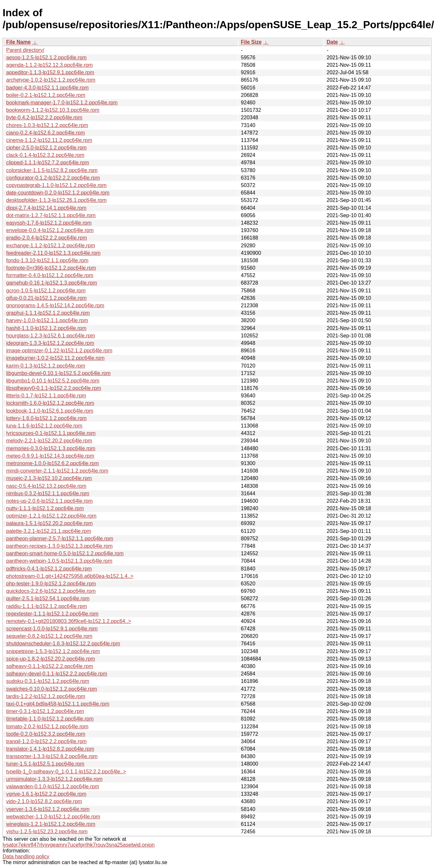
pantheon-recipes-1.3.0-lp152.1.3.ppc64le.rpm (59, 546)
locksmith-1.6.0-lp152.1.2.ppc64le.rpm (50, 403)
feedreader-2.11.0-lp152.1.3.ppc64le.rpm (53, 253)
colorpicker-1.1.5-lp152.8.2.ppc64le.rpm (52, 170)
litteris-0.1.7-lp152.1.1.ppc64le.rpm (46, 396)
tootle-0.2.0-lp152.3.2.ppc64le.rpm (46, 734)
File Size (251, 42)
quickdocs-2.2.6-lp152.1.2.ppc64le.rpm (51, 591)
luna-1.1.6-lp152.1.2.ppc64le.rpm (44, 426)
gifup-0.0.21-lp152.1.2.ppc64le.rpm (46, 298)
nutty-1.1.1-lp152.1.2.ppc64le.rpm (45, 508)
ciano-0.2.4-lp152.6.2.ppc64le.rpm (46, 133)
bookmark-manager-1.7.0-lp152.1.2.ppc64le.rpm (62, 103)
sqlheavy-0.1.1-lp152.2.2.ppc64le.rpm (50, 666)
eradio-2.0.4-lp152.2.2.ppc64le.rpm (47, 238)
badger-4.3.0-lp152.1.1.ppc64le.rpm (47, 88)
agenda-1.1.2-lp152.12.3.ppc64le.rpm (49, 65)
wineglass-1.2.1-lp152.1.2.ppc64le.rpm (51, 824)
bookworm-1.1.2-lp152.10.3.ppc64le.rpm (53, 110)
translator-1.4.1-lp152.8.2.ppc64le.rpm (50, 749)
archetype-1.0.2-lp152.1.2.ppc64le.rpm (51, 80)
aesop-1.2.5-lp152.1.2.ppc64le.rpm (46, 58)
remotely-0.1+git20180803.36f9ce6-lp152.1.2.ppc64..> (69, 621)
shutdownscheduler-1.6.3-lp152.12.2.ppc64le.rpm (63, 644)
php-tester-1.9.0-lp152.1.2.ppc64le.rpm (51, 584)
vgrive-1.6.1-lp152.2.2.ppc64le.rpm (46, 794)
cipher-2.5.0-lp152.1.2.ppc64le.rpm (46, 148)
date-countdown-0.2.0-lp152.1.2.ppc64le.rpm (58, 193)
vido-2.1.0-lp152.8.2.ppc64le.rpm (44, 801)
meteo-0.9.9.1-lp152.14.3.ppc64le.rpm (50, 456)
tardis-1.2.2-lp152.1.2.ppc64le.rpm (46, 696)
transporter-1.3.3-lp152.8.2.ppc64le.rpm (52, 756)
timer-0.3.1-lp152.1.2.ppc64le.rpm (45, 711)
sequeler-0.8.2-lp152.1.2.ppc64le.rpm (49, 636)
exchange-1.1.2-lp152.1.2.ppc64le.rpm (51, 246)
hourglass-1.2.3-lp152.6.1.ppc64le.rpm (51, 336)
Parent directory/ (25, 50)
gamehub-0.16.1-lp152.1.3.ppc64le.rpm (52, 283)
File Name (18, 42)
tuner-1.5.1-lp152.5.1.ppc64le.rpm (45, 764)
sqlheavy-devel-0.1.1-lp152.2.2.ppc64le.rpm (57, 674)
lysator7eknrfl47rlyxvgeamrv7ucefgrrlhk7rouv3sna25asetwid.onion (79, 845)
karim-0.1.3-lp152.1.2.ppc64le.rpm (46, 366)
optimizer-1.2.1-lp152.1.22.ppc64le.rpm (51, 516)
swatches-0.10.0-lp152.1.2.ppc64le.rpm (52, 689)
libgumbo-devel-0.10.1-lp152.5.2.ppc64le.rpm (58, 373)
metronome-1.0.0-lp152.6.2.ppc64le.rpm (53, 463)
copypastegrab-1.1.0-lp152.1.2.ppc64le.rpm (56, 185)
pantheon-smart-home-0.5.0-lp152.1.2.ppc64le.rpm (65, 553)
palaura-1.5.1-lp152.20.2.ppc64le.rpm (49, 523)
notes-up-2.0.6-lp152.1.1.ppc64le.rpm (49, 501)
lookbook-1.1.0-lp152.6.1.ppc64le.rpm (50, 411)
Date (332, 42)
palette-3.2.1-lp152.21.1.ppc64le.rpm (49, 531)
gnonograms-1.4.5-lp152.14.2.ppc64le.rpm (55, 305)
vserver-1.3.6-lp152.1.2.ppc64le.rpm (48, 809)
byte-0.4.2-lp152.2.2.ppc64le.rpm (44, 117)
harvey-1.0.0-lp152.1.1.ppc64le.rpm (47, 320)
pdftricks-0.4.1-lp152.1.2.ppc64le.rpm (49, 569)
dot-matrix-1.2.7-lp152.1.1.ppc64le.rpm (51, 215)
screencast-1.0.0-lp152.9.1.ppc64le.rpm (52, 629)
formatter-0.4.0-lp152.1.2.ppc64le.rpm (50, 275)
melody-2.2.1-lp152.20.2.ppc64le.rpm (49, 441)
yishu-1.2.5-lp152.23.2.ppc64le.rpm (47, 832)
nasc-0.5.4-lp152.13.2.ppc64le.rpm (46, 486)
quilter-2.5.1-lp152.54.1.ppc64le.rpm (48, 598)
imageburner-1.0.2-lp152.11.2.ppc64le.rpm (55, 358)
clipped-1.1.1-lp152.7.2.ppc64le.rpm (48, 163)
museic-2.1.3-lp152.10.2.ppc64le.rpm (49, 478)
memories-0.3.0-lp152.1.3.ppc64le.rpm (51, 448)
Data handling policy (26, 856)
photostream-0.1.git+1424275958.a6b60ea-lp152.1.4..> (70, 576)
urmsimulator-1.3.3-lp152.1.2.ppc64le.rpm (54, 779)
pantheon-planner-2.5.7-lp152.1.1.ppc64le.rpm (60, 539)
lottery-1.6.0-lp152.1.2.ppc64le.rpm (46, 418)
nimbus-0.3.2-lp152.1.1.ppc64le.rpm (48, 493)
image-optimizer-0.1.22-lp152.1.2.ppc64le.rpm (59, 351)
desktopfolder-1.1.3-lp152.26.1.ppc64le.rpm (56, 200)
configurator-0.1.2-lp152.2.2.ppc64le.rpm (53, 178)
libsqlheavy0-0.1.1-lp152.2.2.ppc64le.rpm (54, 388)
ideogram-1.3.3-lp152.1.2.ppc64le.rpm (50, 343)
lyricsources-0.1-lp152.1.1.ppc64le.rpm (51, 433)
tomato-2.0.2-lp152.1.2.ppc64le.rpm (47, 727)
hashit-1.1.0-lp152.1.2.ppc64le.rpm (46, 328)
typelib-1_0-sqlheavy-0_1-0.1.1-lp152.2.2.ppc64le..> (66, 772)
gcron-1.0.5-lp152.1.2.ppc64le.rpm (46, 291)
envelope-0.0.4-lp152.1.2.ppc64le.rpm (50, 230)
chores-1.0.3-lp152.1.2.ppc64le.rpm (47, 125)
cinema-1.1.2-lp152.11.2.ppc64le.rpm (49, 140)
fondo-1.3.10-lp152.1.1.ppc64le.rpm (47, 260)
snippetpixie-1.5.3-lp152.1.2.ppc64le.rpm (53, 651)
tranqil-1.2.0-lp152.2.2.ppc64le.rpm (46, 741)
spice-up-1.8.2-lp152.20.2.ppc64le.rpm (51, 659)
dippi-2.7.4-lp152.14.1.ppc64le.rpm (46, 208)
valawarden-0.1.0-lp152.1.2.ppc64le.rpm (53, 786)
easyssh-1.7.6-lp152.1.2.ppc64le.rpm (49, 223)
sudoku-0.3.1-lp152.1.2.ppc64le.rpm (48, 681)
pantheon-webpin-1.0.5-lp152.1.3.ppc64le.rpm (59, 561)
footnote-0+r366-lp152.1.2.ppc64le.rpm (51, 268)
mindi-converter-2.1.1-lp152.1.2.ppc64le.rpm (57, 471)
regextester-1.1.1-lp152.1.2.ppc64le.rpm (52, 614)
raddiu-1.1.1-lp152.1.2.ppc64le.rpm (47, 606)
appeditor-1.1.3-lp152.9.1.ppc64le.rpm (50, 72)
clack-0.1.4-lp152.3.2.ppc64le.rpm (45, 155)
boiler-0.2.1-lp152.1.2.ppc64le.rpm (46, 95)
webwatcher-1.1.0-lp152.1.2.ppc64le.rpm (53, 817)
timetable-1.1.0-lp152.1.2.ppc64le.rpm (50, 719)
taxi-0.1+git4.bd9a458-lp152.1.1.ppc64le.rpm (58, 704)
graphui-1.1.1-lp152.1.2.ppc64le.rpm (48, 313)
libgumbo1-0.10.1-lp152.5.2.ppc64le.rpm (53, 381)
